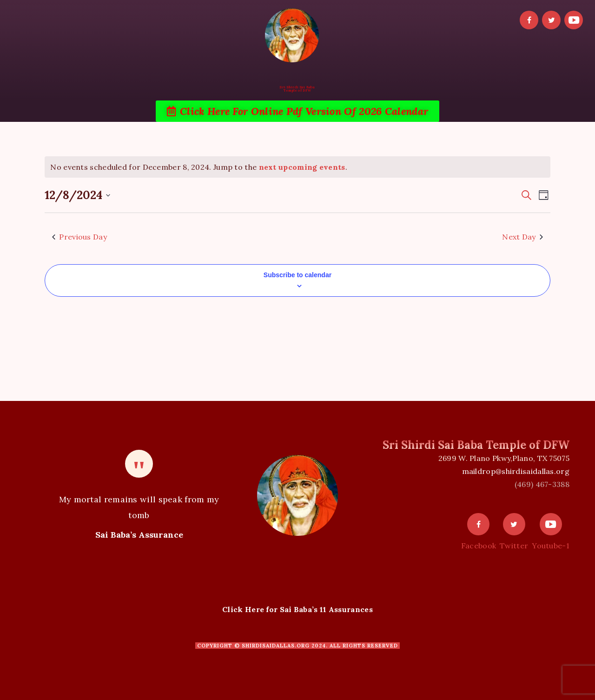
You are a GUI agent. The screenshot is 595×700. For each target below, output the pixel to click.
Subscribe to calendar (297, 275)
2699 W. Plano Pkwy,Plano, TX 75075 (504, 458)
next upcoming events (302, 167)
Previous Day (79, 237)
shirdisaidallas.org (276, 646)
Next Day (522, 237)
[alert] (297, 167)
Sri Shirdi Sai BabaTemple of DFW (297, 89)
